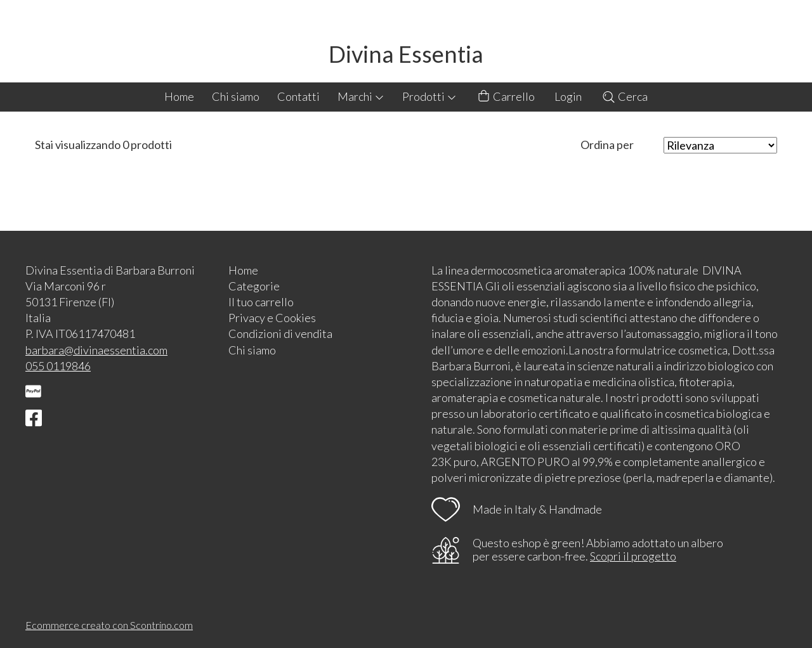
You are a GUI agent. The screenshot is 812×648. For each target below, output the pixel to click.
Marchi (361, 96)
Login (568, 96)
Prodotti (429, 96)
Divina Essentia (406, 54)
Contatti (298, 96)
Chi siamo (236, 96)
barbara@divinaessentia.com (96, 350)
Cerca (625, 96)
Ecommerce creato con (109, 625)
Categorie (254, 286)
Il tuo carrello (261, 302)
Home (179, 96)
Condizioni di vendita (280, 334)
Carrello (506, 97)
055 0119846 (58, 366)
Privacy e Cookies (272, 318)
